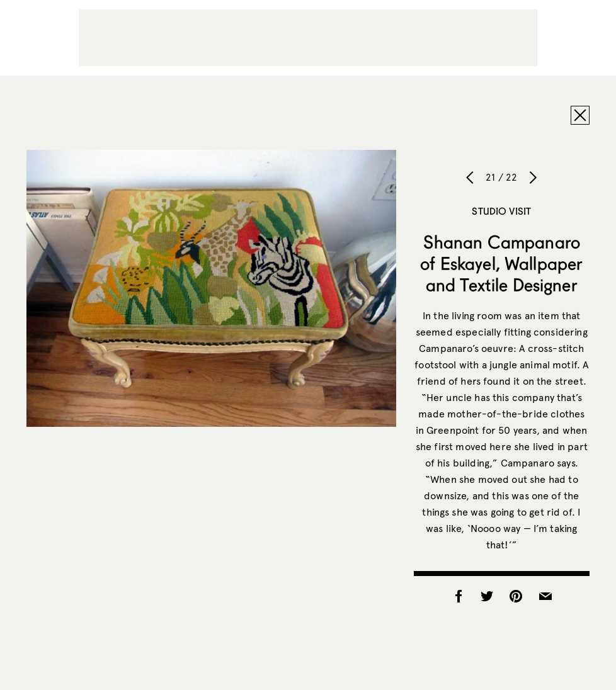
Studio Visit (501, 211)
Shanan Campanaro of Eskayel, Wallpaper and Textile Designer (501, 263)
